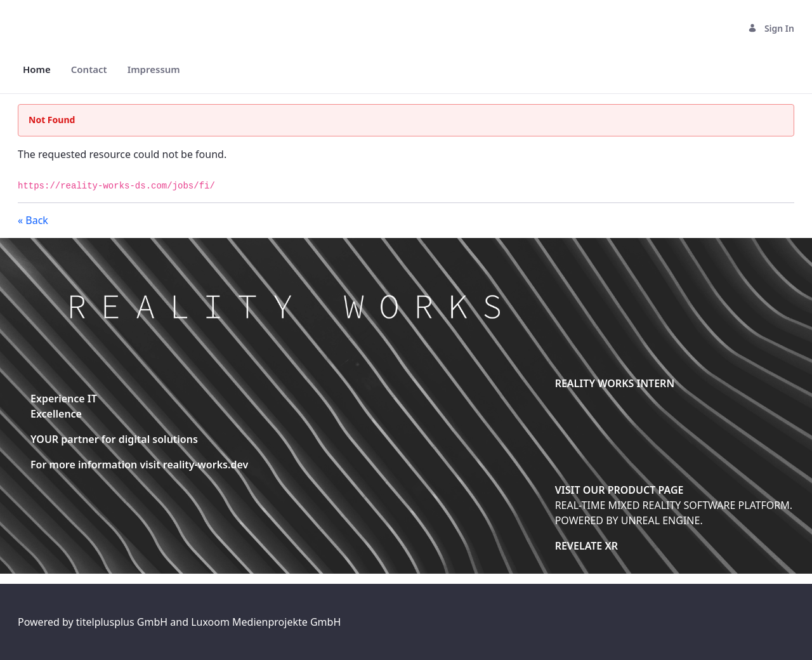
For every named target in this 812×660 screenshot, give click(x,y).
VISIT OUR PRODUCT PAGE (619, 490)
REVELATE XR (586, 546)
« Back (33, 220)
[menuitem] (37, 69)
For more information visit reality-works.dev (139, 465)
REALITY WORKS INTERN (615, 383)
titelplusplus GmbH (123, 622)
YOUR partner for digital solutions (114, 439)
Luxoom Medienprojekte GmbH (266, 622)
